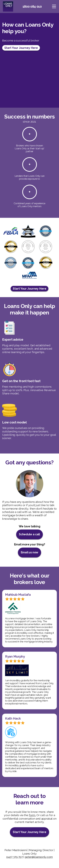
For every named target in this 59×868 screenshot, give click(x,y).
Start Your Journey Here (21, 48)
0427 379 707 (14, 857)
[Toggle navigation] (54, 7)
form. (32, 815)
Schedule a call (29, 534)
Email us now (29, 552)
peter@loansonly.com (39, 857)
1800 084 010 (32, 7)
